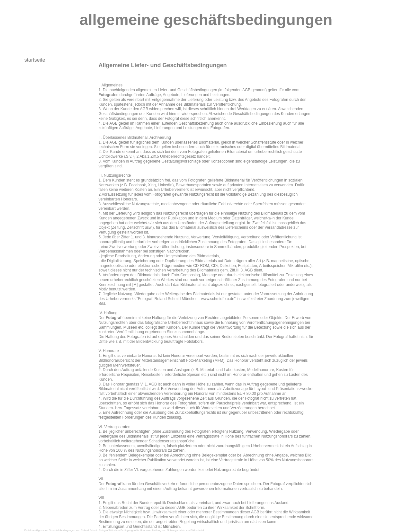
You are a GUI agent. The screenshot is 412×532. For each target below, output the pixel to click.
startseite (35, 60)
